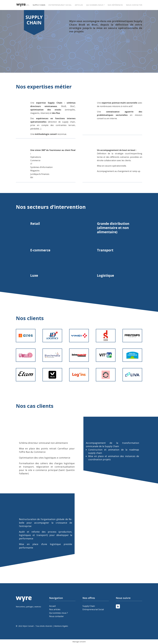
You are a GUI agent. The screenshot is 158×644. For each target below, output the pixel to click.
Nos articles (55, 609)
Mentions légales (61, 626)
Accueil (26, 5)
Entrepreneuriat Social (60, 5)
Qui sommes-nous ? (95, 5)
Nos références (115, 5)
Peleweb (16, 629)
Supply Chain (39, 5)
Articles (79, 5)
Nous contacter (134, 5)
